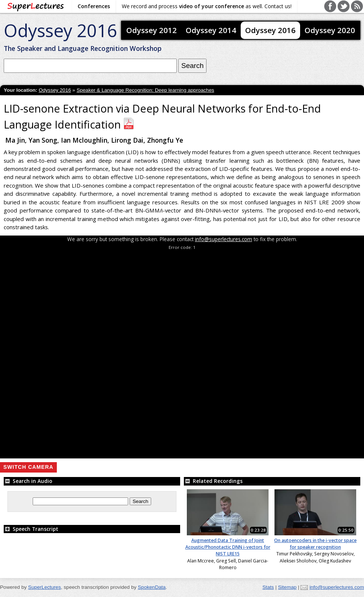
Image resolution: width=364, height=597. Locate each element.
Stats (268, 587)
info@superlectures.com (224, 239)
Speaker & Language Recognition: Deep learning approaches (145, 90)
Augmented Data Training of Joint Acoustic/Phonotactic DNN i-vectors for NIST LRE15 (228, 547)
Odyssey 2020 (330, 30)
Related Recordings (213, 481)
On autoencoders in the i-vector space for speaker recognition (315, 544)
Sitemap (287, 587)
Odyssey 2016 (60, 30)
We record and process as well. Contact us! (207, 6)
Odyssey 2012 (152, 30)
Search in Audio (28, 481)
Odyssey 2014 (211, 30)
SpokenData (152, 587)
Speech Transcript (31, 529)
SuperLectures (45, 587)
